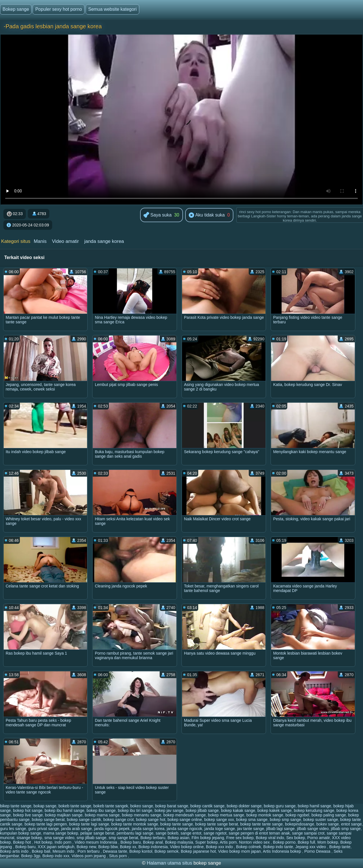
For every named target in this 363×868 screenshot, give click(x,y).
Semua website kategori (112, 9)
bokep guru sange (280, 806)
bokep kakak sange (238, 810)
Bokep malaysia (179, 842)
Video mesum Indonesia (96, 842)
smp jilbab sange (91, 838)
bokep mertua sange (226, 815)
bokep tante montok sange (135, 824)
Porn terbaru (89, 851)
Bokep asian (179, 838)
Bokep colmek (249, 847)
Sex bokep (296, 838)
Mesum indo (64, 851)
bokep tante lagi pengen (46, 824)
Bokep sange (16, 9)
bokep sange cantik (84, 820)
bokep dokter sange (244, 806)
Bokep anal (153, 842)
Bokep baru (131, 842)
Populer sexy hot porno (59, 9)
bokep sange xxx (219, 820)
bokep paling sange (329, 815)
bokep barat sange (172, 806)
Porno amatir (318, 838)
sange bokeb (167, 833)
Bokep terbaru (153, 838)
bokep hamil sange (315, 806)
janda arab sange (77, 829)
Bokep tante (340, 847)
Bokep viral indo (270, 838)
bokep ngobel (297, 815)
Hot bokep (43, 842)
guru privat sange (44, 829)
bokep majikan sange (64, 815)
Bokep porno (284, 842)
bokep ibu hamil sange (64, 810)
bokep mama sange (102, 815)
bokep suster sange (320, 820)
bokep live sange (28, 815)
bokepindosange (300, 824)
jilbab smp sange (346, 829)
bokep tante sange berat (217, 824)
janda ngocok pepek (112, 829)
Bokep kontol (141, 851)
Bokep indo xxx (56, 856)
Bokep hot (23, 842)
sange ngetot (215, 833)
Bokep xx (128, 847)
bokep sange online (185, 820)
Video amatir (65, 241)
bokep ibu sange (101, 810)
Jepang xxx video (311, 847)
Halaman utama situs (170, 863)
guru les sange (13, 829)
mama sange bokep (61, 833)
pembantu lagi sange (135, 833)
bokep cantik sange (207, 806)
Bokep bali (41, 851)
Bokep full (306, 842)
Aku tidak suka (207, 215)
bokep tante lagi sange (89, 824)
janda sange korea (104, 241)
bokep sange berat (48, 820)
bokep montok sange (265, 815)
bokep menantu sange (142, 815)
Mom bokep (328, 842)
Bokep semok (167, 851)
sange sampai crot (308, 833)
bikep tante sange (16, 806)
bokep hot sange (28, 810)
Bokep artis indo (15, 851)
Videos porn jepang (89, 856)
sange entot (191, 833)
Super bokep (207, 842)
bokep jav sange (169, 810)
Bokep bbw (108, 847)
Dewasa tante (115, 851)
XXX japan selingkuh (56, 847)
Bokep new (86, 847)
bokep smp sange (285, 820)
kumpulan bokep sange (21, 833)
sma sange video (59, 838)
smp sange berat (123, 838)
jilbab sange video (313, 829)
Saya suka (158, 215)
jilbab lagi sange (280, 829)
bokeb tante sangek (111, 806)
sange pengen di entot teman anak (259, 833)
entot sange (352, 824)
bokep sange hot (151, 820)
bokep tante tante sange (261, 824)
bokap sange (45, 806)
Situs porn (118, 856)
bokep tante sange (177, 824)
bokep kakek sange (275, 810)
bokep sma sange (252, 820)
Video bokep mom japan (239, 851)
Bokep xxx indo (220, 847)
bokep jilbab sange (202, 810)
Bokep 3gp (31, 856)
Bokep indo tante (278, 847)
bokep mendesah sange (184, 815)
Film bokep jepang (208, 838)
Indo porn (63, 842)
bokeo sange (142, 806)
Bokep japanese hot (198, 851)
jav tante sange (251, 829)
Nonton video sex (255, 842)
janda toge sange (220, 829)
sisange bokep (29, 838)
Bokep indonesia (153, 847)
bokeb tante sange (75, 806)
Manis (40, 241)
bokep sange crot (118, 820)
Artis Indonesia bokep (283, 851)
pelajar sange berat (97, 833)
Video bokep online (187, 847)
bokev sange (327, 824)
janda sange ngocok (184, 829)
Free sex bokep (240, 838)
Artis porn (228, 842)
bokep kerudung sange (314, 810)
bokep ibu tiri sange (135, 810)
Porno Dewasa (318, 851)
